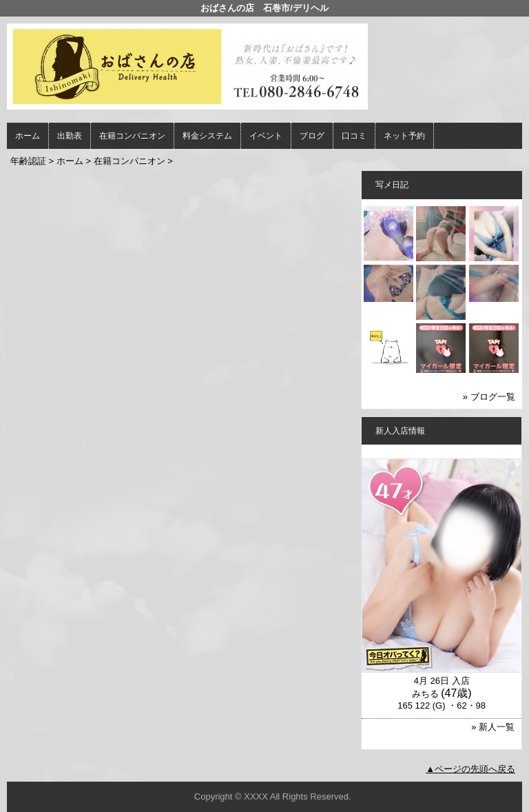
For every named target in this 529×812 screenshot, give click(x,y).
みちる (425, 694)
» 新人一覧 (493, 727)
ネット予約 (404, 136)
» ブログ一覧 (489, 397)
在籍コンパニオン (132, 136)
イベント (266, 136)
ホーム (28, 136)
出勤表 (70, 136)
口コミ (354, 136)
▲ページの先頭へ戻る (470, 769)
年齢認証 (28, 161)
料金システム (207, 136)
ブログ (312, 136)
